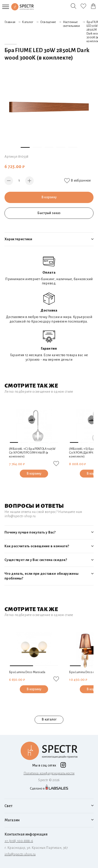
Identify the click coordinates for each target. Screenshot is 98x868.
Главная (10, 22)
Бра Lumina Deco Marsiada (27, 672)
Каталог (28, 22)
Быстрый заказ (49, 213)
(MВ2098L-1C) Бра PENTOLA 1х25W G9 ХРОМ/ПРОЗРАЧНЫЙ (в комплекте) (32, 453)
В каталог (49, 720)
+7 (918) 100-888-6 (19, 841)
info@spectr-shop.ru (20, 854)
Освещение (48, 22)
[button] (25, 147)
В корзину (49, 197)
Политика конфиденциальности (49, 773)
